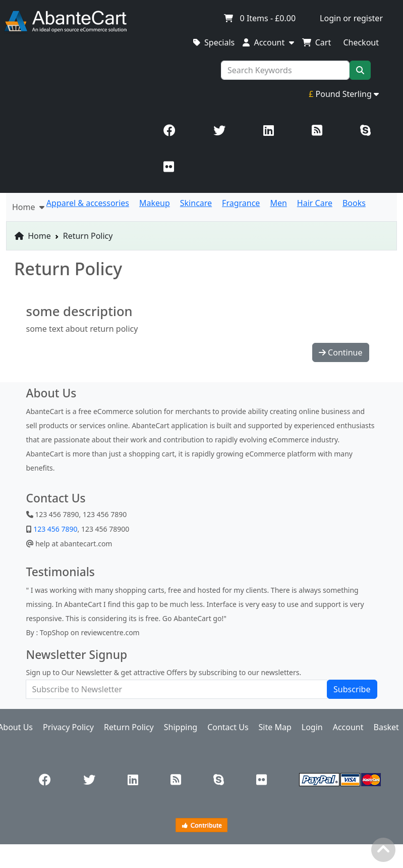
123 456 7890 (55, 529)
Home (33, 236)
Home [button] (28, 207)
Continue (341, 352)
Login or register (351, 18)
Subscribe (352, 689)
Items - (260, 18)
